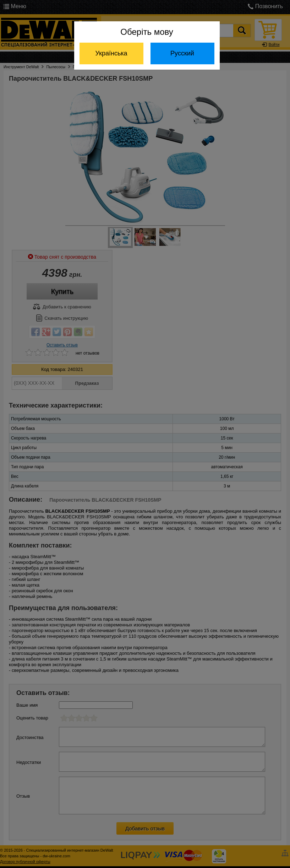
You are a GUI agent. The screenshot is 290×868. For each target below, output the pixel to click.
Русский (182, 53)
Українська (111, 53)
